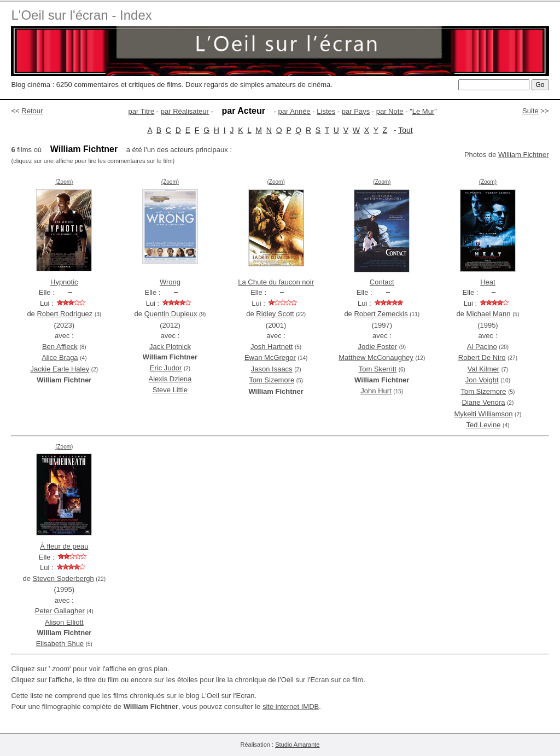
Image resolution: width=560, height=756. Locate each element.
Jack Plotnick (170, 347)
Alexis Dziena (170, 379)
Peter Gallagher (60, 611)
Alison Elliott (64, 622)
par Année (294, 111)
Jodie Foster (378, 347)
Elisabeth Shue (60, 644)
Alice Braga (60, 357)
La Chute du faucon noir (276, 282)
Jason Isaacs (272, 369)
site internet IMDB (291, 706)
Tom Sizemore (272, 380)
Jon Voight (482, 380)
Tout (405, 130)
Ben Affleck (60, 347)
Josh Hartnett (272, 347)
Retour (32, 111)
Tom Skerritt (378, 369)
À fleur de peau (64, 546)
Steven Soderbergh (63, 578)
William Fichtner (523, 155)
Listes (326, 111)
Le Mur (423, 111)
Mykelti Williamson (484, 414)
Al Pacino (482, 347)
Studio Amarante (297, 745)
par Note (390, 111)
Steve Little (170, 390)
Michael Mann (489, 314)
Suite (530, 111)
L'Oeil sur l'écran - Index (81, 15)
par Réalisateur (185, 111)
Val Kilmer (483, 369)
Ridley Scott (275, 314)
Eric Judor (166, 368)
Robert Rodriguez (65, 314)
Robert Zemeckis (381, 314)
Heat (488, 282)
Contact (382, 282)
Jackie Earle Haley (60, 369)
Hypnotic (64, 282)
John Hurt (376, 391)
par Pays (356, 111)
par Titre (142, 111)
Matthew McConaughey (376, 357)
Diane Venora (484, 402)
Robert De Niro (482, 357)
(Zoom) (64, 182)
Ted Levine (484, 425)
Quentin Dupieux (171, 314)
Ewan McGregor (270, 357)
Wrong (170, 282)
